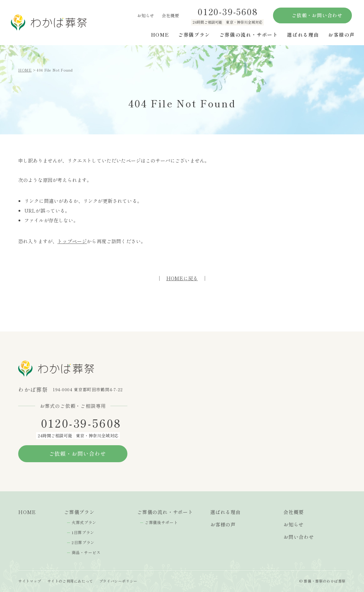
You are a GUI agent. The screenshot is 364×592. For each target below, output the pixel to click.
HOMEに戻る (182, 278)
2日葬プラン (83, 542)
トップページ (72, 241)
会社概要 (170, 15)
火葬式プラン (84, 522)
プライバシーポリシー (118, 581)
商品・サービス (86, 552)
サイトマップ (30, 581)
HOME (160, 35)
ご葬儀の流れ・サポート (249, 35)
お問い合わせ (299, 537)
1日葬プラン (83, 532)
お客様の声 (342, 35)
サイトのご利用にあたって (70, 581)
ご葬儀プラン (194, 35)
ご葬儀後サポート (161, 522)
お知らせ (146, 15)
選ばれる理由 (303, 35)
